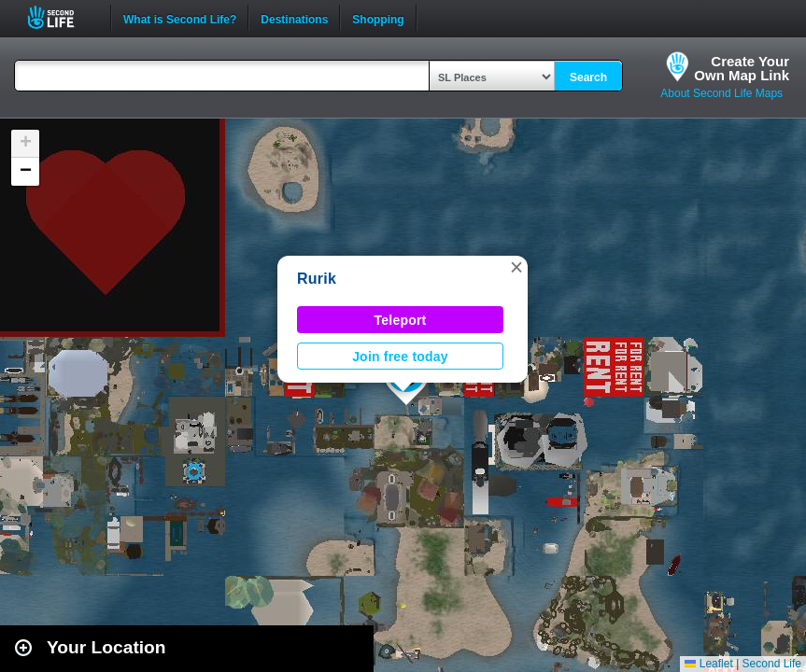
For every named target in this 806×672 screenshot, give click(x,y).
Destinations (294, 18)
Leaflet (708, 664)
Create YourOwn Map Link (742, 68)
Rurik (317, 279)
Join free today (400, 357)
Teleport (401, 320)
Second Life (61, 17)
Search (588, 77)
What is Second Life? (180, 18)
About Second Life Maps (721, 93)
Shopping (378, 18)
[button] (516, 267)
